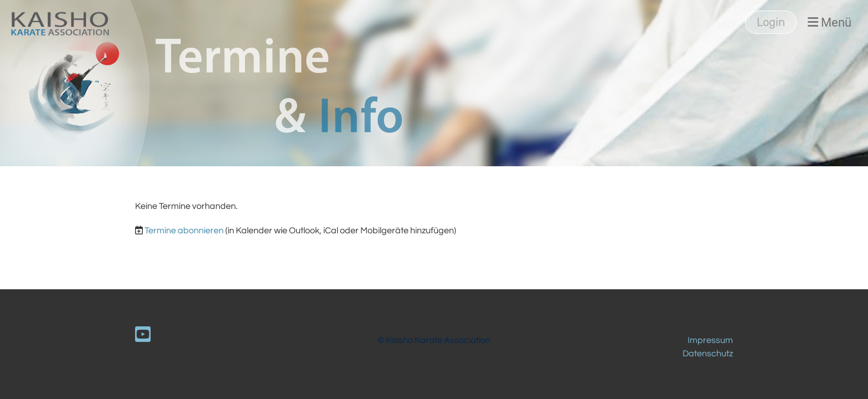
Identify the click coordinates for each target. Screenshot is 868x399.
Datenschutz (708, 354)
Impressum (710, 340)
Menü (830, 22)
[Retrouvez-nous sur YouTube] (143, 336)
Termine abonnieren (184, 231)
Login (771, 22)
